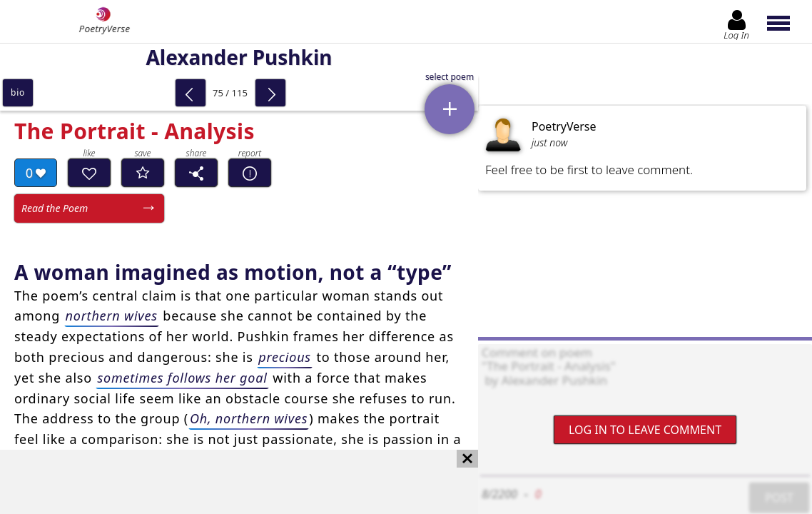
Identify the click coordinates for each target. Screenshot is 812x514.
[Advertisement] (225, 482)
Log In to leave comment (645, 430)
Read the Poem (55, 208)
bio (18, 92)
